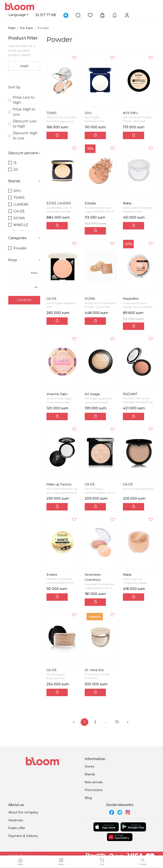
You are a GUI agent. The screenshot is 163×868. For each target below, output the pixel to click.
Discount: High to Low (23, 136)
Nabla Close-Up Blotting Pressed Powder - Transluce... (138, 211)
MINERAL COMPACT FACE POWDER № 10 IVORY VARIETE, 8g (60, 583)
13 (117, 722)
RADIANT (130, 394)
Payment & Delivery (23, 836)
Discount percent (24, 153)
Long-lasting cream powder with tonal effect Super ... (138, 307)
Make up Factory (59, 484)
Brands (24, 181)
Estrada (90, 203)
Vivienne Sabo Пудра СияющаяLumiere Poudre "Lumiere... (60, 402)
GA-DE (17, 211)
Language (17, 15)
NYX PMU (130, 113)
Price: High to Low (22, 112)
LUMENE (18, 204)
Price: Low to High (21, 100)
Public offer (17, 828)
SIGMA (17, 218)
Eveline (52, 575)
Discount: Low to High (22, 124)
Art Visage (92, 394)
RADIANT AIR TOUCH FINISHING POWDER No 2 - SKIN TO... (138, 402)
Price (24, 260)
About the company (23, 812)
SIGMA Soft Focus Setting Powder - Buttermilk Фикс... (100, 307)
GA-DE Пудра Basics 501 (138, 489)
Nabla (127, 203)
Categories (24, 238)
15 (12, 163)
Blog (88, 798)
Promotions (93, 790)
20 (13, 170)
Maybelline (131, 299)
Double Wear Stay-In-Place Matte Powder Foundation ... (60, 211)
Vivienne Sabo (57, 394)
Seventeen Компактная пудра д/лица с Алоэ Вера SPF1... (99, 588)
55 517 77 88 (46, 15)
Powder (18, 248)
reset (24, 66)
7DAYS (16, 198)
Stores (89, 766)
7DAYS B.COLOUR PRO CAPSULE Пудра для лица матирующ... (62, 121)
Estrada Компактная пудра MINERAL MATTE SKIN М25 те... (100, 211)
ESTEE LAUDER (59, 203)
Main (12, 28)
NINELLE (18, 225)
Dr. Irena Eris (94, 670)
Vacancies (16, 820)
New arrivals (94, 782)
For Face (26, 28)
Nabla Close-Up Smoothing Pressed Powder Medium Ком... (137, 583)
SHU (15, 191)
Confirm (24, 300)
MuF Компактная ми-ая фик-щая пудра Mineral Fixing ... (62, 493)
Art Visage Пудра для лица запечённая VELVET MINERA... (98, 402)
